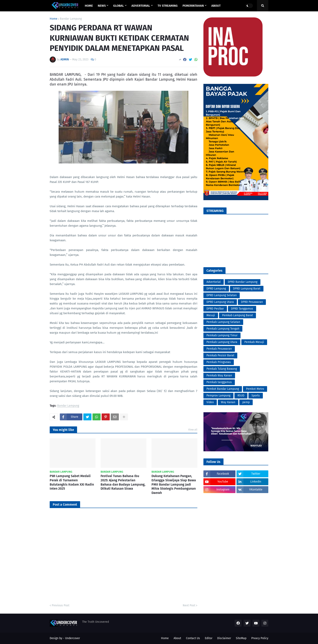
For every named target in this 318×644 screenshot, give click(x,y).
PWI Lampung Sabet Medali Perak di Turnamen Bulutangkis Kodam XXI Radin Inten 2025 (72, 482)
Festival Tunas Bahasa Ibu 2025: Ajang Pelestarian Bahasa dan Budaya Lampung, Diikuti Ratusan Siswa (123, 482)
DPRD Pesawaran (252, 302)
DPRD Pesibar (215, 309)
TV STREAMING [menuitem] (168, 6)
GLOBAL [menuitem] (119, 6)
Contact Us (193, 638)
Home (54, 19)
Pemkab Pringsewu (219, 362)
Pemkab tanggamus (219, 382)
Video (210, 402)
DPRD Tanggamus (242, 309)
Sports (256, 396)
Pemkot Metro (255, 389)
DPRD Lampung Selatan (222, 295)
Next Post (189, 605)
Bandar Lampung (71, 19)
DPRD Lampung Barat (247, 289)
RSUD (241, 396)
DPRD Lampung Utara (220, 302)
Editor (209, 638)
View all (193, 430)
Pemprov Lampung (218, 396)
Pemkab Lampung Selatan (223, 322)
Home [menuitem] (89, 6)
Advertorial (214, 282)
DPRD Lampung (216, 289)
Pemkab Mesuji (254, 342)
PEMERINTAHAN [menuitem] (193, 6)
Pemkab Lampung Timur (222, 335)
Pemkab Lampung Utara (222, 342)
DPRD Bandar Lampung (243, 282)
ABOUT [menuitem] (216, 6)
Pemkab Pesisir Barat (220, 355)
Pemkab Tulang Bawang (222, 369)
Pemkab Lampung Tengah (223, 329)
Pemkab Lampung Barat (237, 315)
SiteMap (241, 638)
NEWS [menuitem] (102, 6)
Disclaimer (224, 638)
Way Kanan (228, 402)
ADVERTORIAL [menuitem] (141, 6)
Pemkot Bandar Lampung (223, 389)
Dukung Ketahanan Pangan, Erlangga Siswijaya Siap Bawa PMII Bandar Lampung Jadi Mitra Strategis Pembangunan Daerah (174, 484)
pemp (246, 402)
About (177, 638)
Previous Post (61, 605)
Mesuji (211, 315)
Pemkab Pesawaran (219, 349)
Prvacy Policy (260, 638)
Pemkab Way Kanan (219, 375)
